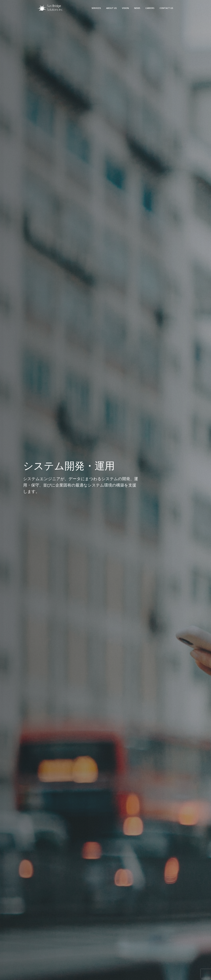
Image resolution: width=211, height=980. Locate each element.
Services (96, 8)
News (137, 8)
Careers (150, 8)
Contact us (166, 8)
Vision (125, 8)
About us (111, 8)
